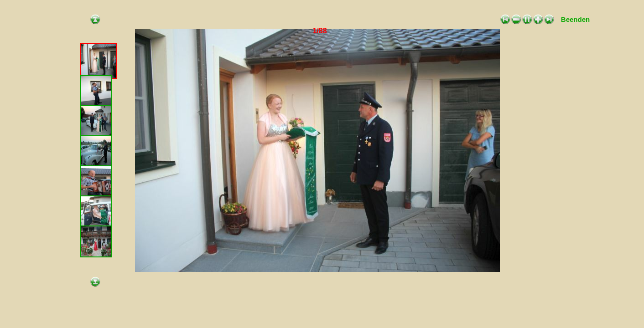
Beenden (575, 19)
